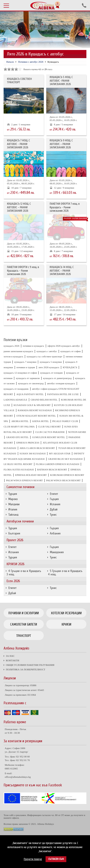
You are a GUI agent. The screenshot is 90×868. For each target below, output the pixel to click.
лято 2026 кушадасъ (49, 367)
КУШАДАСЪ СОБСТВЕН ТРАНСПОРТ (19, 81)
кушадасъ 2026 (12, 346)
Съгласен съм (56, 859)
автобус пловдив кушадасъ (61, 383)
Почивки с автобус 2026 (31, 62)
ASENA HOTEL (40, 421)
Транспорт (24, 636)
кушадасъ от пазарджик (16, 389)
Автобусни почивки (20, 521)
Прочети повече (33, 859)
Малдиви (14, 504)
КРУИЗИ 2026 (15, 564)
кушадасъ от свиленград (31, 383)
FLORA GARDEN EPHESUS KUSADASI (58, 464)
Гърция (54, 499)
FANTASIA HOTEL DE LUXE (63, 394)
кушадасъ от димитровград (57, 378)
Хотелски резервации (66, 613)
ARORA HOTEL (20, 421)
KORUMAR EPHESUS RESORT (67, 475)
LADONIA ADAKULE (15, 400)
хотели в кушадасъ (13, 356)
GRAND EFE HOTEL (17, 437)
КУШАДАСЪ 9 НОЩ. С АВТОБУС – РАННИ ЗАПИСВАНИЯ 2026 (61, 144)
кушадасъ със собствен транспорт (44, 356)
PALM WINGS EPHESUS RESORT (24, 480)
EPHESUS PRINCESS (28, 443)
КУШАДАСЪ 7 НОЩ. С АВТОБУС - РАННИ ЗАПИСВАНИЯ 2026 (18, 144)
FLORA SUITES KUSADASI (19, 470)
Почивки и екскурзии (24, 613)
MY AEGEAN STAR (60, 453)
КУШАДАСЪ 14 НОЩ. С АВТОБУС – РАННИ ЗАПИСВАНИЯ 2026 (62, 271)
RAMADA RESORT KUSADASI (35, 410)
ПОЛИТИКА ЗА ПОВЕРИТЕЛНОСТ (25, 669)
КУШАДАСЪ (70, 367)
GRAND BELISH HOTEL (44, 400)
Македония (57, 552)
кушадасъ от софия (70, 351)
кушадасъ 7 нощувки (25, 362)
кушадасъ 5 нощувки (51, 362)
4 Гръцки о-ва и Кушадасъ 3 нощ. (24, 573)
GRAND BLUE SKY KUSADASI (65, 459)
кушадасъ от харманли (28, 378)
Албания (55, 533)
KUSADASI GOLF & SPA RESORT (32, 405)
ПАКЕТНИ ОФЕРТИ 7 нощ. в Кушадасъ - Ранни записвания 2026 (65, 207)
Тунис (53, 515)
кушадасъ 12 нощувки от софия (20, 373)
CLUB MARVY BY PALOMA (19, 427)
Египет (54, 494)
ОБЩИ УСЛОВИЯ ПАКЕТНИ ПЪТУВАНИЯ (30, 665)
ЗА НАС (10, 656)
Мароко (13, 499)
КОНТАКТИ (13, 660)
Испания (55, 504)
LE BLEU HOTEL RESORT (18, 464)
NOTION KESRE (77, 432)
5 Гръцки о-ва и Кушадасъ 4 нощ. (65, 573)
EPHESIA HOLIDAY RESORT (31, 475)
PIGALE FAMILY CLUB (65, 421)
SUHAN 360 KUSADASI (33, 453)
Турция (13, 494)
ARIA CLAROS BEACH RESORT (37, 448)
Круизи (66, 624)
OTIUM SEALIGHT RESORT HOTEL (36, 416)
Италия (13, 509)
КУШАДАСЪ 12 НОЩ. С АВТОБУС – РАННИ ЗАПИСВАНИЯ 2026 (19, 207)
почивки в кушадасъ (33, 346)
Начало (10, 62)
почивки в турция (26, 367)
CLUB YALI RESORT (50, 427)
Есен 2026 (13, 581)
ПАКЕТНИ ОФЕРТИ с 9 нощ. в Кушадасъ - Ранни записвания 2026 (23, 271)
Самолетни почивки (21, 487)
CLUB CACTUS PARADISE (50, 432)
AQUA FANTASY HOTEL (30, 394)
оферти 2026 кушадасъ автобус (64, 346)
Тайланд (13, 515)
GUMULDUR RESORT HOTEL (48, 437)
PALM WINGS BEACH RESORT (63, 480)
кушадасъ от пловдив (51, 373)
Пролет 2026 (15, 540)
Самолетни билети (24, 624)
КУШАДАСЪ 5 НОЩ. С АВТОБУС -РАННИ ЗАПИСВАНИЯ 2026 (61, 81)
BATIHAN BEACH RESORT (52, 470)
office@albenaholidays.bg (18, 777)
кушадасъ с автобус (47, 351)
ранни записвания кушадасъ (18, 351)
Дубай (54, 509)
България (14, 533)
